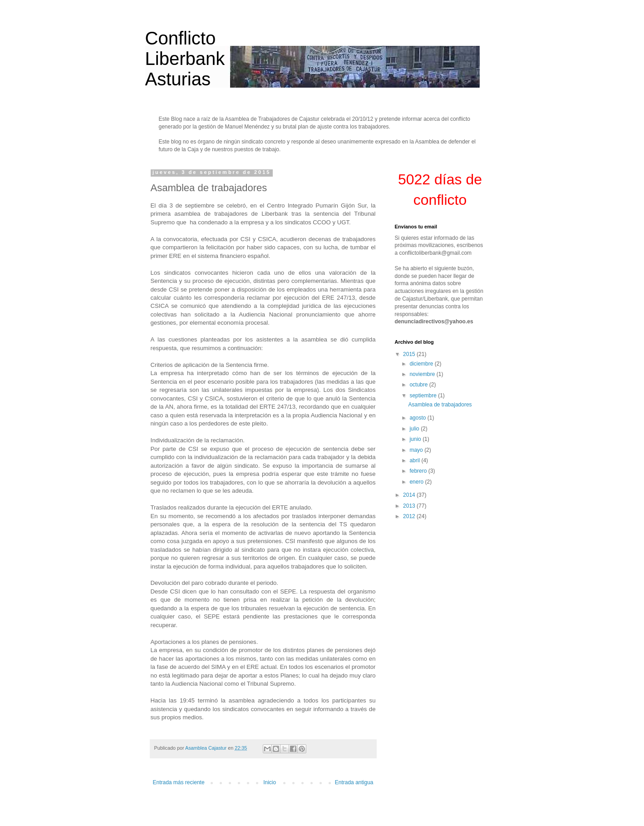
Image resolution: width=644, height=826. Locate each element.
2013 (410, 506)
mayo (417, 450)
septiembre (424, 396)
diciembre (422, 364)
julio (415, 429)
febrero (419, 471)
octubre (419, 385)
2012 (410, 516)
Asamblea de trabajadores (440, 405)
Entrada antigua (354, 782)
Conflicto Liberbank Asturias (185, 59)
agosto (418, 418)
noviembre (423, 374)
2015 (410, 354)
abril (415, 460)
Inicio (270, 782)
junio (416, 439)
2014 (410, 495)
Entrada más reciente (179, 782)
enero (417, 482)
